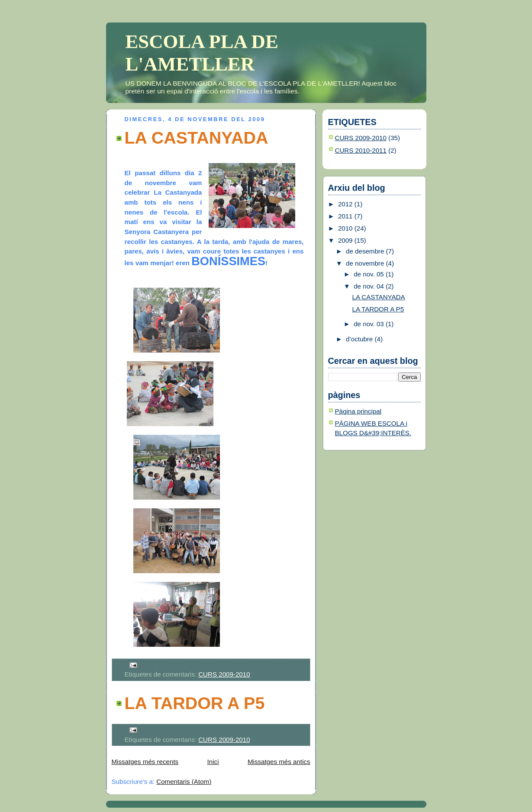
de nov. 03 (370, 324)
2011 (346, 216)
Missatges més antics (279, 762)
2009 (346, 240)
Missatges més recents (145, 762)
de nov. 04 (370, 286)
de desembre (366, 251)
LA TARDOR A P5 (195, 703)
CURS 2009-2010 (224, 674)
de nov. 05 (370, 274)
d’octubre (360, 339)
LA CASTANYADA (197, 138)
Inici (213, 762)
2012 (346, 204)
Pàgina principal (358, 411)
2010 (346, 228)
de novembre (366, 263)
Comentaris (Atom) (184, 782)
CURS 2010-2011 (361, 150)
